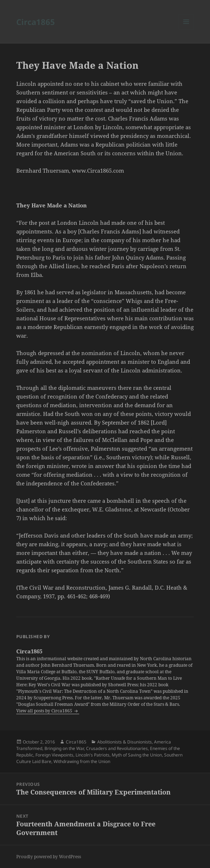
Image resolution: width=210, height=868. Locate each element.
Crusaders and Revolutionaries (117, 748)
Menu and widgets (186, 29)
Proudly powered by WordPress (49, 857)
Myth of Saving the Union (137, 755)
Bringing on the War (64, 748)
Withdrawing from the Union (82, 761)
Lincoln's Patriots (93, 755)
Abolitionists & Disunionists (125, 742)
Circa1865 (36, 22)
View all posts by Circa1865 (45, 711)
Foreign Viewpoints (54, 755)
